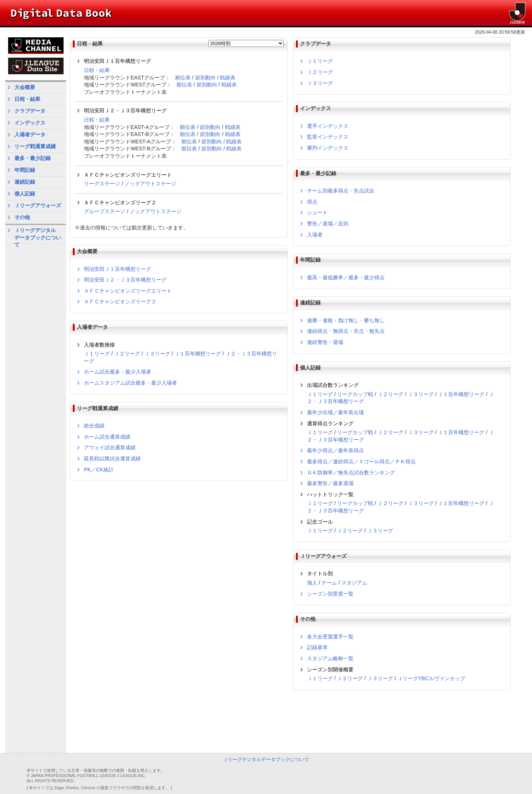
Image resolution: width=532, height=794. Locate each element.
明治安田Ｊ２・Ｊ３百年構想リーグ (125, 280)
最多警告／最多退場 (330, 483)
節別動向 (205, 78)
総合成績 (94, 426)
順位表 (183, 78)
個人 (312, 583)
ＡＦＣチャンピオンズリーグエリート (128, 291)
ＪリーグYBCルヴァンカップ (431, 678)
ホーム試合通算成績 (107, 437)
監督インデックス (328, 137)
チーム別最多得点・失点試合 (341, 191)
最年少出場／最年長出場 (335, 412)
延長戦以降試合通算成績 (112, 459)
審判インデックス (328, 148)
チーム (329, 583)
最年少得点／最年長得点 (335, 450)
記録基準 (317, 647)
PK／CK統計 (99, 470)
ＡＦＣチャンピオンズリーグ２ (120, 301)
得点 (312, 202)
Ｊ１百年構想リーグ (198, 354)
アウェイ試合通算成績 (110, 447)
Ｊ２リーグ (127, 354)
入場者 (315, 235)
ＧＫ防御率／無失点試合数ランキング (351, 473)
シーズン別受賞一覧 (330, 594)
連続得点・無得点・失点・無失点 (346, 331)
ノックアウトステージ (150, 184)
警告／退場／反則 (328, 224)
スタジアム (354, 583)
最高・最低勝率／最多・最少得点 (346, 277)
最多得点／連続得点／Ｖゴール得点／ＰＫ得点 (361, 461)
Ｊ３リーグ (157, 354)
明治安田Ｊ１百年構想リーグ (117, 269)
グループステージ (105, 211)
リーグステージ (102, 184)
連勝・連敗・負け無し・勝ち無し (346, 320)
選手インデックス (328, 126)
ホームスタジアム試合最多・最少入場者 (130, 383)
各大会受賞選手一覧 (330, 637)
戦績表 (228, 78)
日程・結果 (97, 70)
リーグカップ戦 (355, 394)
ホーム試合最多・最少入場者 (117, 372)
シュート (317, 212)
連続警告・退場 (325, 342)
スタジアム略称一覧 (330, 658)
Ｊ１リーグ (97, 354)
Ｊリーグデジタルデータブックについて (38, 236)
